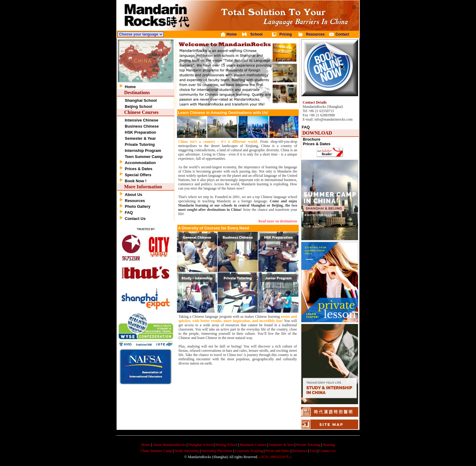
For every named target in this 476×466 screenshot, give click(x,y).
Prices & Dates (139, 169)
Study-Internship (187, 451)
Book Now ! (136, 181)
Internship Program (143, 151)
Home (130, 87)
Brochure (311, 139)
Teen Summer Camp (144, 157)
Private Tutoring (140, 144)
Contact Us (135, 219)
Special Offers (138, 175)
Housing (329, 445)
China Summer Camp (156, 451)
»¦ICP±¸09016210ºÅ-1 (275, 457)
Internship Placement (217, 451)
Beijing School (138, 106)
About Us (134, 195)
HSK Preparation (140, 132)
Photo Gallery (138, 206)
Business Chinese (142, 126)
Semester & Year (140, 138)
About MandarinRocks (169, 445)
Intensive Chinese (142, 120)
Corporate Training (249, 451)
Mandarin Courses (253, 445)
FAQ (129, 212)
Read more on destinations (278, 221)
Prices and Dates (277, 451)
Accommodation (140, 163)
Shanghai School (141, 100)
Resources (135, 201)
